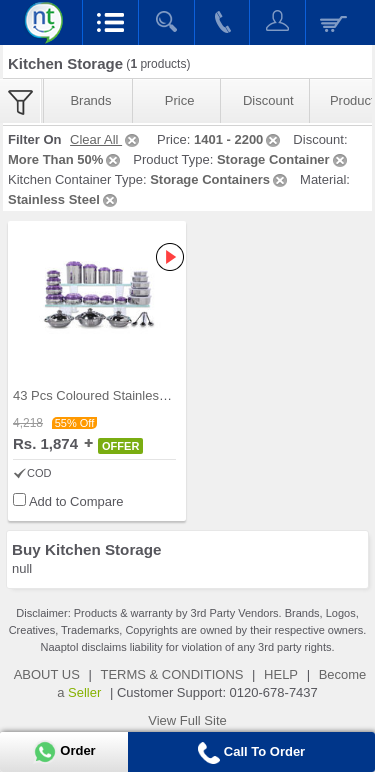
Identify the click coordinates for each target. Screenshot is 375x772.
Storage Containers (220, 179)
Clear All (106, 139)
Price (180, 100)
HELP (281, 674)
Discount (268, 100)
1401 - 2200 (238, 139)
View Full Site (187, 720)
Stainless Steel (64, 199)
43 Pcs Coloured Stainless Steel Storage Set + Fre (159, 395)
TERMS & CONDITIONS (171, 674)
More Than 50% (65, 159)
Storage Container (283, 159)
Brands (90, 100)
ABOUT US (47, 674)
